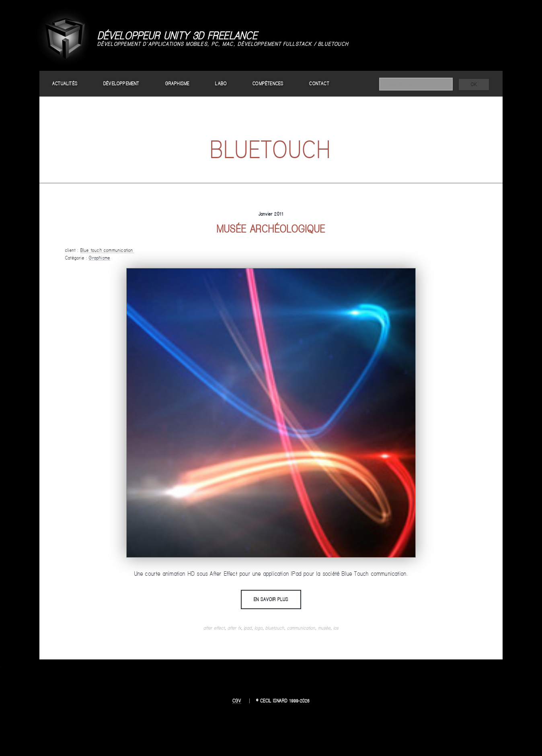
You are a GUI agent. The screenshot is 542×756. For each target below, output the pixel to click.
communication (301, 628)
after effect (214, 628)
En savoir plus (271, 599)
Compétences (268, 83)
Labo (221, 83)
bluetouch (275, 628)
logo (259, 628)
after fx (234, 628)
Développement (121, 83)
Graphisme (178, 83)
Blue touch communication (107, 250)
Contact (319, 83)
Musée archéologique (271, 229)
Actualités (65, 83)
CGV (237, 701)
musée (324, 628)
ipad (248, 628)
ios (336, 628)
